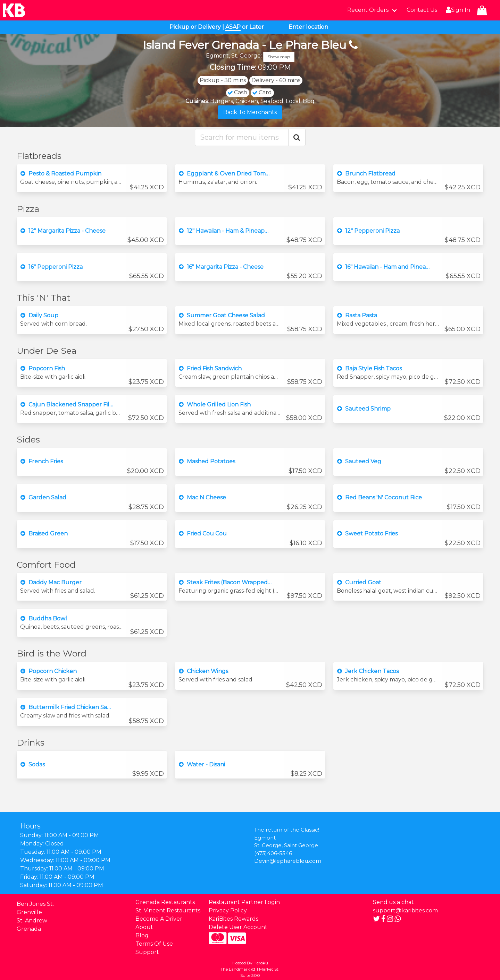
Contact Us (422, 10)
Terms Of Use (154, 944)
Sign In (457, 10)
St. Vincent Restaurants (168, 910)
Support (147, 952)
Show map (279, 57)
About (144, 927)
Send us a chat (393, 902)
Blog (142, 935)
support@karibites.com (405, 910)
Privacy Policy (228, 910)
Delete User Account (238, 927)
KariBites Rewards (234, 919)
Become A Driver (159, 919)
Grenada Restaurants (165, 902)
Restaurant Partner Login (244, 902)
